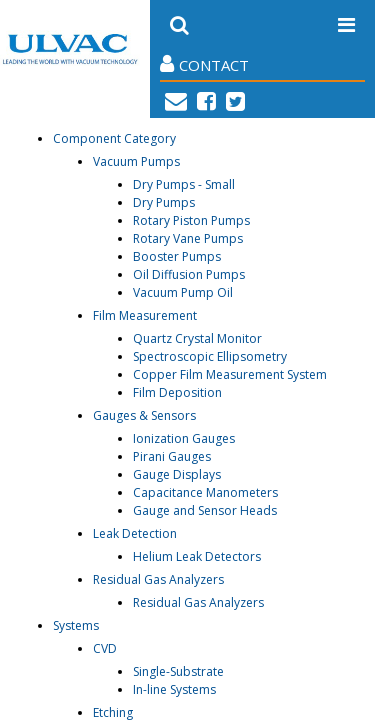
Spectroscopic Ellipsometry (210, 356)
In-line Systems (174, 689)
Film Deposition (177, 392)
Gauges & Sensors (144, 415)
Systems (76, 625)
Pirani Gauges (172, 456)
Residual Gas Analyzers (158, 579)
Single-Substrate (178, 671)
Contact (204, 64)
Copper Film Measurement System (230, 374)
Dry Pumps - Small (184, 184)
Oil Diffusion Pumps (189, 274)
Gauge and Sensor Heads (205, 510)
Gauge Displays (177, 474)
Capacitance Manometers (205, 492)
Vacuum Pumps (136, 161)
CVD (105, 648)
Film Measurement (145, 315)
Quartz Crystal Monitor (197, 338)
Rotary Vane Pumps (188, 238)
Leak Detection (135, 533)
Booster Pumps (177, 256)
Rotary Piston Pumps (191, 220)
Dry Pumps (164, 202)
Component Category (114, 138)
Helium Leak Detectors (197, 556)
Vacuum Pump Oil (183, 292)
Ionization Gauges (184, 438)
